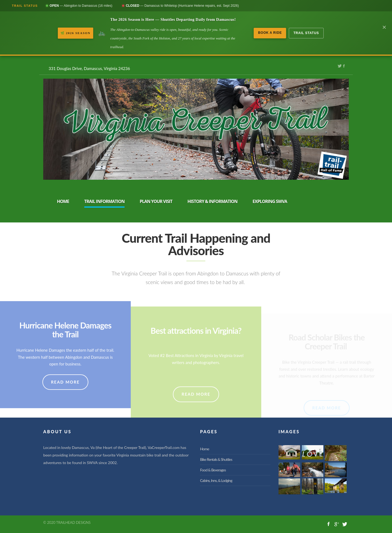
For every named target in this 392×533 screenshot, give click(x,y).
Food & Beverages (213, 470)
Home (204, 449)
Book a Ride (270, 33)
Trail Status (306, 33)
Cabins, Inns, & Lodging (216, 480)
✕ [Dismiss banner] (384, 27)
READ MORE (65, 395)
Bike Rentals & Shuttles (216, 459)
